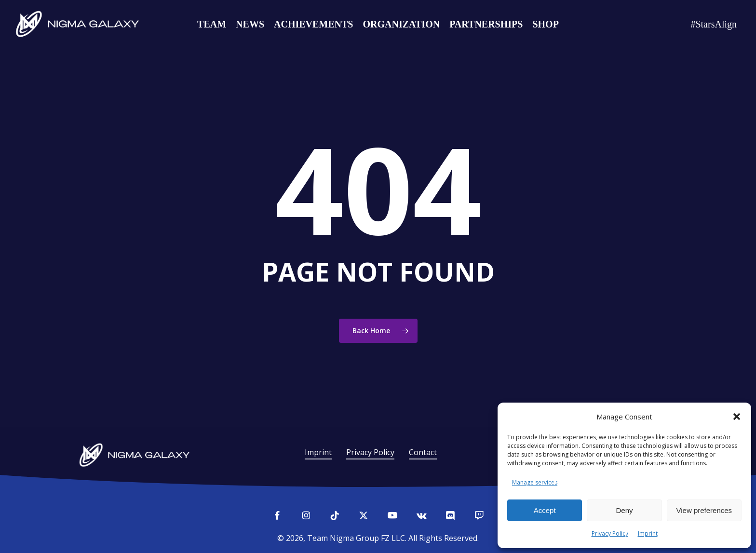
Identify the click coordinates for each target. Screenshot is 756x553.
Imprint (648, 533)
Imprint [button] (318, 452)
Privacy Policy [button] (370, 452)
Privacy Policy (610, 533)
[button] (737, 417)
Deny (624, 510)
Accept (545, 510)
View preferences (704, 510)
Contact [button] (423, 452)
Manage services (535, 482)
